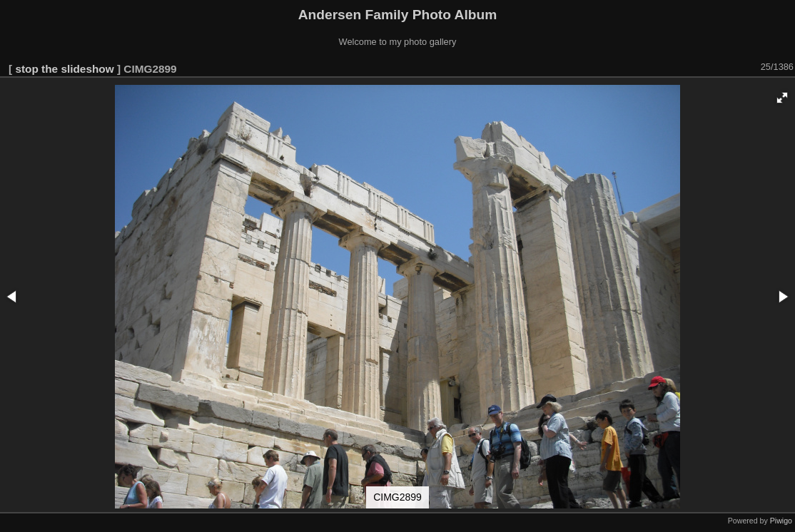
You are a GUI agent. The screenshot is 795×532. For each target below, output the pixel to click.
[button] (782, 98)
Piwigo (781, 521)
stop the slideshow (64, 69)
